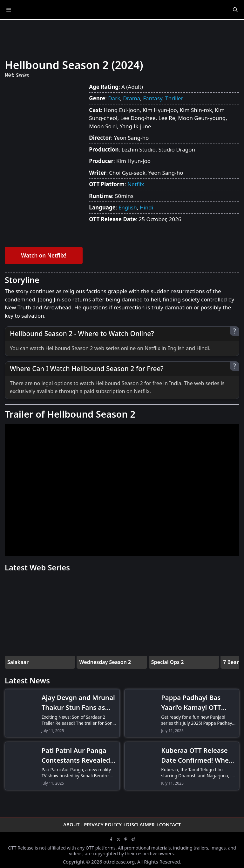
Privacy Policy (103, 824)
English (128, 207)
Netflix (136, 184)
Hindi (146, 207)
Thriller (174, 98)
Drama (132, 98)
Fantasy (153, 98)
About (71, 824)
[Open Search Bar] (235, 10)
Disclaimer (140, 824)
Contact (170, 824)
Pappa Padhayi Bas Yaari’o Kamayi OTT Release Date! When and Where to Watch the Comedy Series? (193, 702)
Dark (114, 98)
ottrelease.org (119, 862)
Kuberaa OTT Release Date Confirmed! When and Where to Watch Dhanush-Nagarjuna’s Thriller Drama (197, 755)
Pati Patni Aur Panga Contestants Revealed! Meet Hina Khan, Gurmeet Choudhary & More (77, 755)
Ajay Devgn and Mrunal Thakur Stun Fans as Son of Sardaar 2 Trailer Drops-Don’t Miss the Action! (78, 702)
